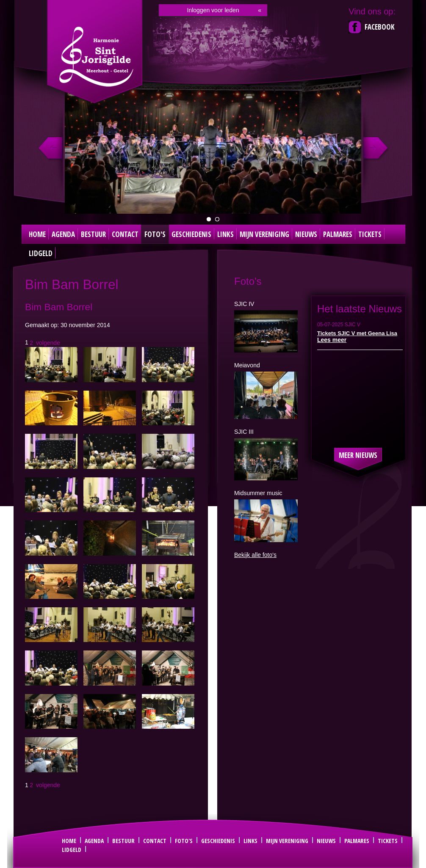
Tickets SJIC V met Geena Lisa (357, 333)
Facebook (380, 27)
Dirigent (217, 219)
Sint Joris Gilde (96, 57)
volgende (48, 342)
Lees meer (332, 340)
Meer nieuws (358, 455)
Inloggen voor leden (213, 10)
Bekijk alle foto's (255, 555)
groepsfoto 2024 (209, 219)
